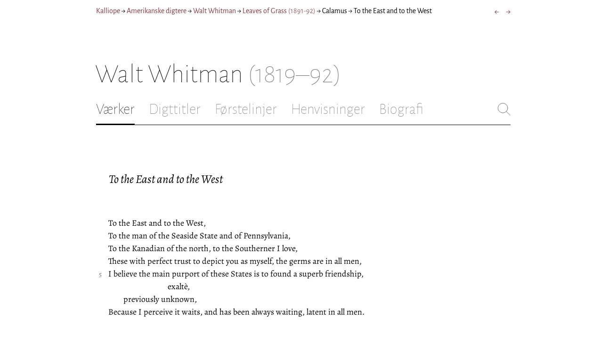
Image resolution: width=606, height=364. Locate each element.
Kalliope (108, 11)
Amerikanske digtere (157, 11)
